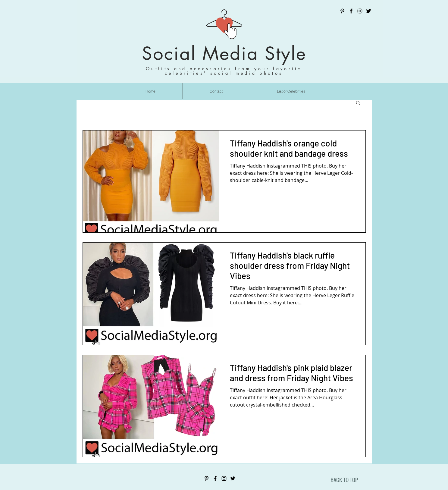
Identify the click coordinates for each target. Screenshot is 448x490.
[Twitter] (369, 11)
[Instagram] (360, 11)
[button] (358, 103)
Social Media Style (224, 53)
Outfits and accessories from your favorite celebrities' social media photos (224, 71)
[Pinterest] (342, 11)
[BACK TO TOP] (344, 479)
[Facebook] (351, 11)
